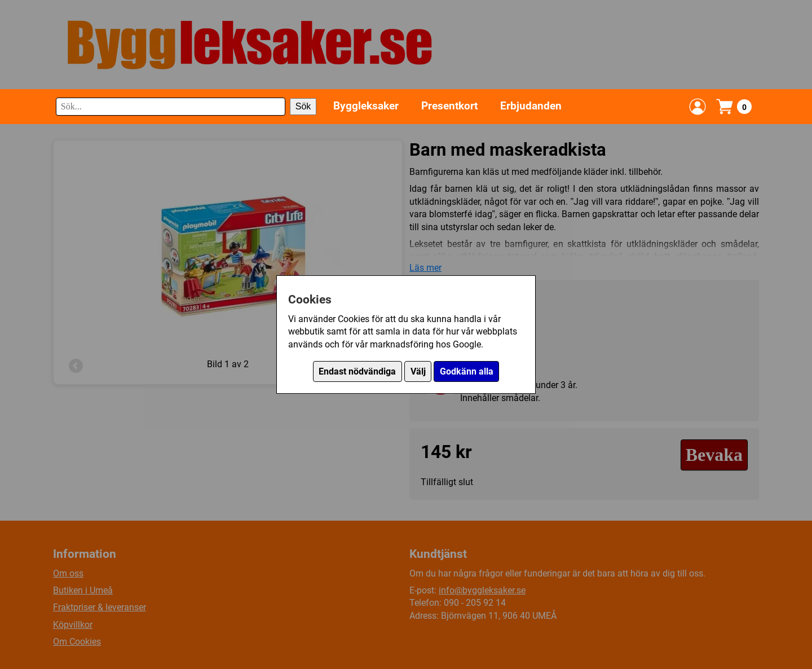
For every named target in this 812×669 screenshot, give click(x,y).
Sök (303, 106)
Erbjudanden (531, 106)
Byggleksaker (366, 106)
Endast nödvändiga (357, 371)
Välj (418, 371)
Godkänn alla (467, 371)
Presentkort (449, 106)
